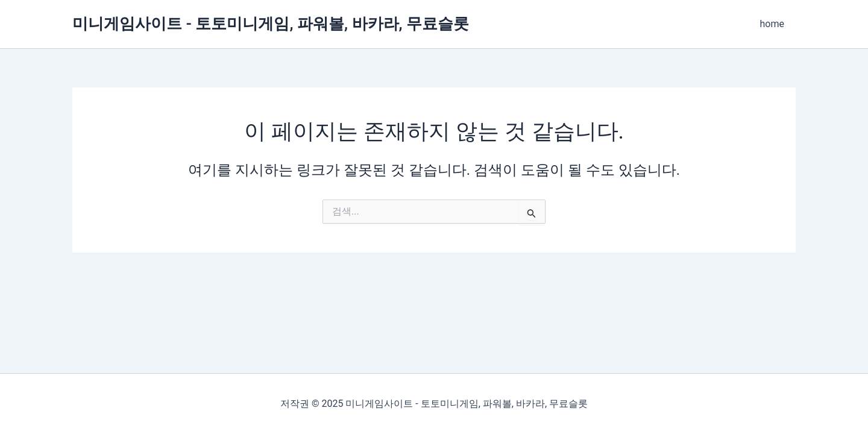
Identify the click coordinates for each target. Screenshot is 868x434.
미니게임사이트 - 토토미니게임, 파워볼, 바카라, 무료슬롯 (271, 24)
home (774, 24)
